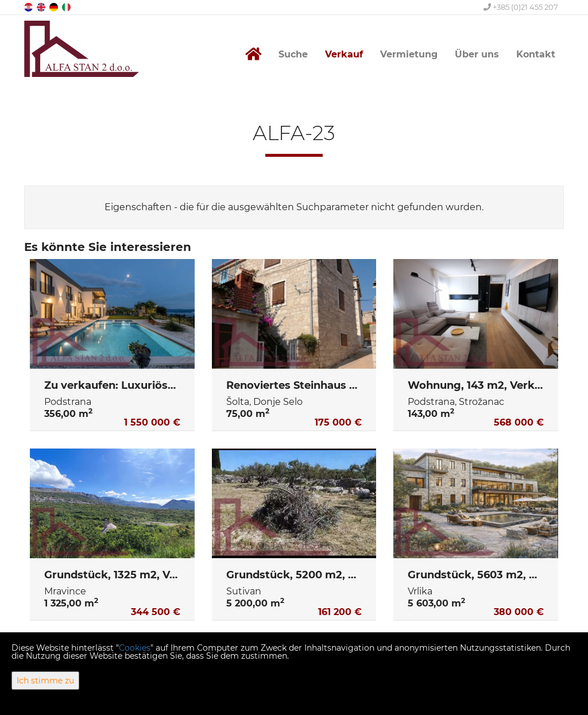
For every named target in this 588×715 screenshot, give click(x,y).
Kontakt (536, 54)
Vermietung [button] (409, 54)
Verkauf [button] (344, 54)
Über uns (477, 54)
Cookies (135, 648)
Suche (293, 54)
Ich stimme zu (45, 681)
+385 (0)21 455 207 (521, 7)
